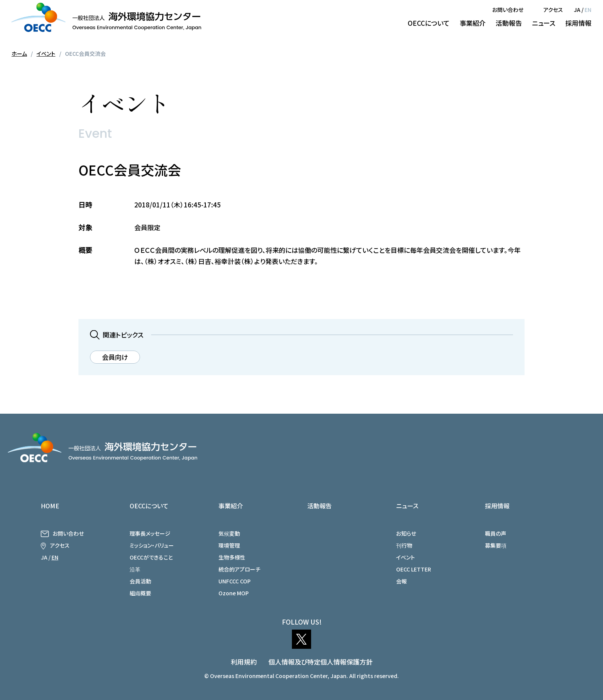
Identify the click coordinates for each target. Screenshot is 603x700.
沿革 (135, 569)
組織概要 (140, 593)
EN (588, 10)
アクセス (553, 10)
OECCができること (151, 557)
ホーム (19, 53)
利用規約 (244, 662)
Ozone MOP (234, 593)
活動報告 (509, 23)
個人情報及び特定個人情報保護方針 (321, 662)
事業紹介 (473, 23)
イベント (46, 53)
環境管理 (229, 545)
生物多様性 (232, 557)
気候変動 (229, 533)
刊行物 (404, 545)
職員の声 (496, 533)
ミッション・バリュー (152, 545)
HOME (50, 506)
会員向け (115, 357)
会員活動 (140, 581)
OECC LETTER (414, 569)
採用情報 (578, 23)
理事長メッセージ (150, 533)
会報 (401, 581)
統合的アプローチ (239, 569)
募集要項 (496, 545)
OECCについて (429, 23)
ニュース (544, 23)
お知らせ (406, 533)
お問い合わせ (508, 10)
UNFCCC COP (235, 581)
